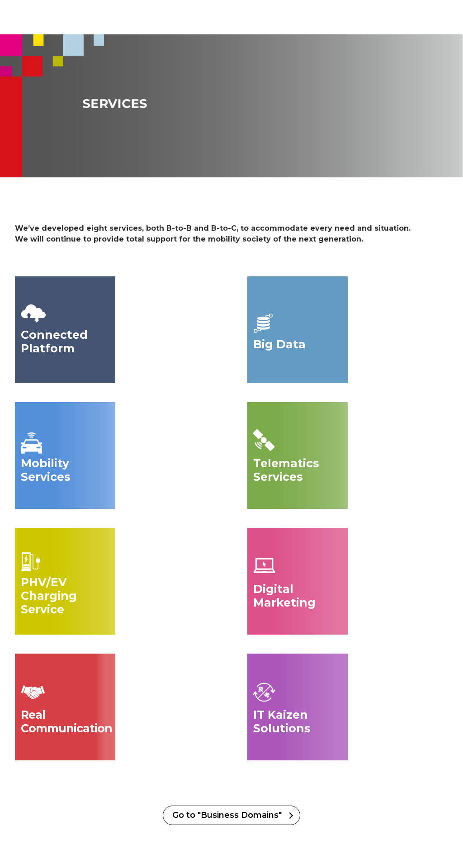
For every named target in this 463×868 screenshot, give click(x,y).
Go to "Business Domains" (227, 815)
